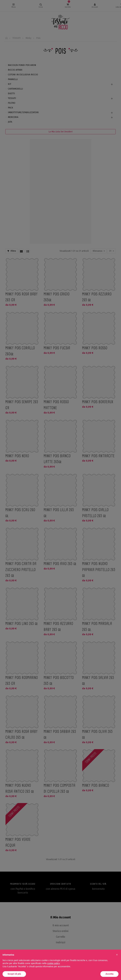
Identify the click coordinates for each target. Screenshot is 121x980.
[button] (117, 955)
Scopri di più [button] (14, 974)
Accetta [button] (109, 974)
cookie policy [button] (53, 963)
